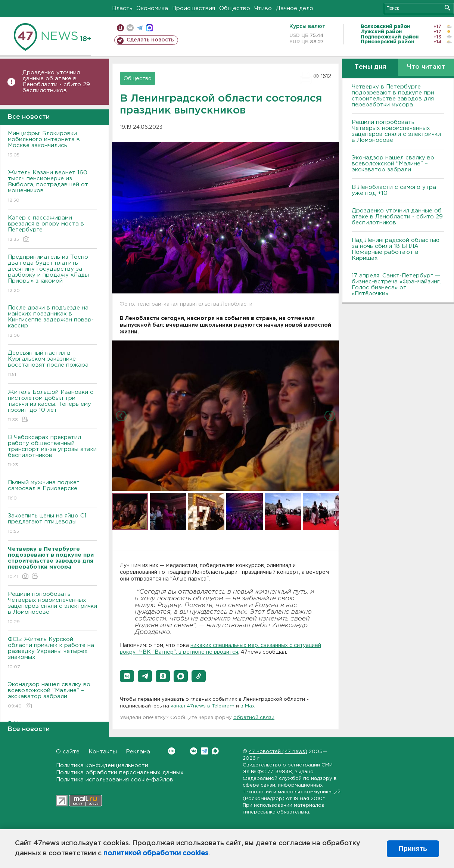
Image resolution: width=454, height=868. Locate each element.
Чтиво (263, 8)
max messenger (150, 28)
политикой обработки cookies (156, 853)
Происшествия (194, 8)
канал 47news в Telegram (203, 706)
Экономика (152, 8)
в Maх (248, 706)
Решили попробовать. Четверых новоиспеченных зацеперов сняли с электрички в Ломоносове (52, 608)
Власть (122, 8)
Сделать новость (150, 40)
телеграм (140, 28)
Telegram (204, 751)
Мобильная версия (120, 28)
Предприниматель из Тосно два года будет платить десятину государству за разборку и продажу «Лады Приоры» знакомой (52, 274)
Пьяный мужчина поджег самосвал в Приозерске (52, 491)
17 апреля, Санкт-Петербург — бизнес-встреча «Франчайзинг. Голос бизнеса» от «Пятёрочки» (396, 285)
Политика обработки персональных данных (120, 773)
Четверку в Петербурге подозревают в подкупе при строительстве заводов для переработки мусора (393, 96)
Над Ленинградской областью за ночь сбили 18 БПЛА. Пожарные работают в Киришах (396, 249)
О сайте (68, 752)
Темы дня (370, 67)
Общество (235, 8)
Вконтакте (172, 751)
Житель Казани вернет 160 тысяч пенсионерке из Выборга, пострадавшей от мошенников (52, 187)
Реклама (138, 752)
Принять (413, 849)
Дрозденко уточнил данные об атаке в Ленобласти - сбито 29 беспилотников (56, 82)
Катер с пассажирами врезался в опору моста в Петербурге (52, 229)
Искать (447, 8)
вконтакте (130, 28)
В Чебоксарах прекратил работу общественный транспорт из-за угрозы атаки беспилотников (52, 452)
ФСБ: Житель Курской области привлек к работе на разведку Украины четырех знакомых (52, 654)
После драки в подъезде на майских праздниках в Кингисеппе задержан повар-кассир (52, 322)
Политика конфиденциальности (102, 766)
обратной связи (254, 718)
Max (215, 751)
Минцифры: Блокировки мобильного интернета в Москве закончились (52, 145)
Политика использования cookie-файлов (115, 780)
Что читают (426, 67)
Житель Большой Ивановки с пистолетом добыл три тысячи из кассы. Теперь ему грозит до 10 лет (52, 406)
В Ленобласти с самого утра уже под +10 (394, 190)
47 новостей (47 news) (278, 752)
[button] (127, 676)
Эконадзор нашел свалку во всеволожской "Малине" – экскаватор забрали (52, 696)
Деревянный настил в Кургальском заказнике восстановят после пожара (52, 364)
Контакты (103, 752)
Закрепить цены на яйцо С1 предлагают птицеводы (52, 524)
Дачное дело (295, 8)
